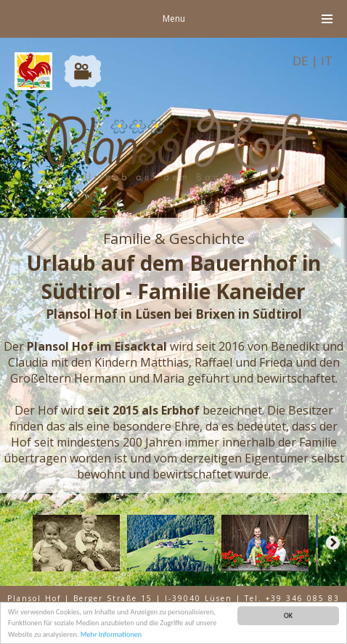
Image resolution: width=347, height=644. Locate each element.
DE (301, 61)
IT (327, 61)
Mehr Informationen (111, 635)
